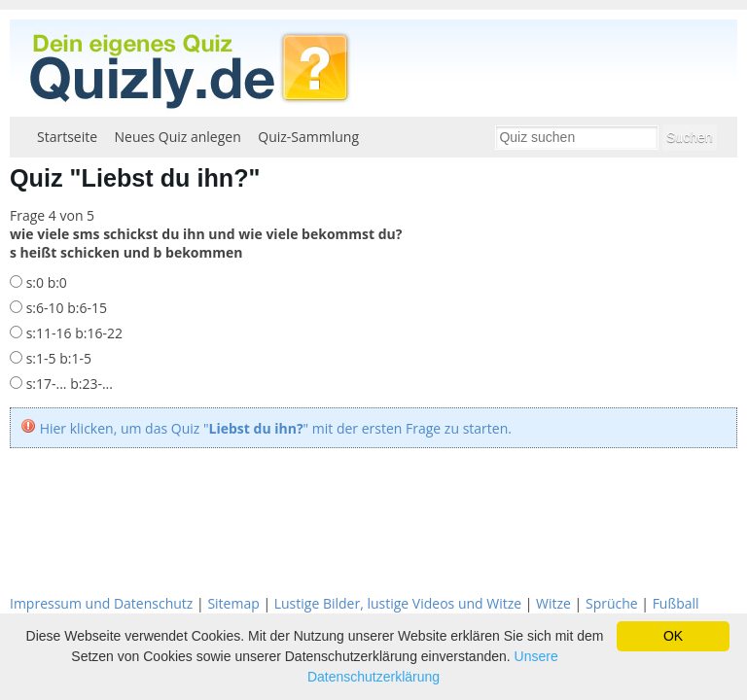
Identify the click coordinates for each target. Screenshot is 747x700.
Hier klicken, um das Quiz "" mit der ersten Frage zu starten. (276, 428)
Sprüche (612, 603)
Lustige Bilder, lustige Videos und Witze (398, 603)
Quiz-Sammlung (308, 137)
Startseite (67, 137)
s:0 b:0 (45, 282)
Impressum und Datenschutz (101, 603)
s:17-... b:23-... (68, 384)
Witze (553, 603)
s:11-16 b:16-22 (72, 333)
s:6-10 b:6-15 (65, 308)
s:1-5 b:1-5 (57, 358)
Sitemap (233, 603)
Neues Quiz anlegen (178, 137)
